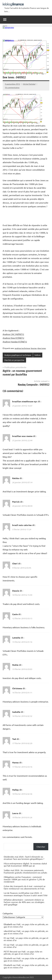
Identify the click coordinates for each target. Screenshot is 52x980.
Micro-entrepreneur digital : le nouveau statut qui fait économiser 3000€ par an (25, 865)
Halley (15, 790)
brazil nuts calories (22, 525)
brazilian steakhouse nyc (25, 401)
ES (5, 938)
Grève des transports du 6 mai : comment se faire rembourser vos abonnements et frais (25, 887)
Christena (17, 688)
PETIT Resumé (11, 951)
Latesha (16, 638)
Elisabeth (8, 958)
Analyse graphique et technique (18, 355)
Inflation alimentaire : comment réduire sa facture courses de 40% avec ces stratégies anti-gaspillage (24, 902)
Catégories (8, 913)
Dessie (16, 591)
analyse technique (22, 348)
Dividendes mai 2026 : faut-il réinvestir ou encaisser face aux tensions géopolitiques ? (24, 858)
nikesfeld (8, 931)
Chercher (41, 847)
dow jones (42, 348)
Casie (15, 614)
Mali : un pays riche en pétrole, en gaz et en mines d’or (26, 925)
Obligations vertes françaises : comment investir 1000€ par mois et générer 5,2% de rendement (24, 879)
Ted (14, 739)
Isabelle (16, 712)
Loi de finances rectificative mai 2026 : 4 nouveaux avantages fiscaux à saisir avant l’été (26, 894)
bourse (34, 348)
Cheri (15, 563)
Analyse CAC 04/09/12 (13, 334)
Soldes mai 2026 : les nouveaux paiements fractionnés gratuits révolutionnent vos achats (25, 871)
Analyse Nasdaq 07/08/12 (15, 342)
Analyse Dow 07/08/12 (13, 338)
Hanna (15, 762)
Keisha (16, 478)
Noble (15, 665)
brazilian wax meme (22, 436)
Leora (15, 813)
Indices (38, 355)
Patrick (16, 502)
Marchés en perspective (14, 360)
